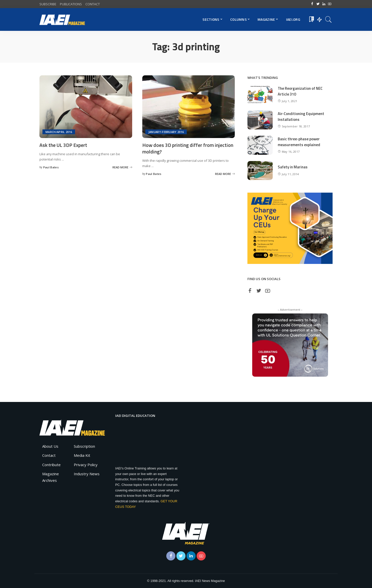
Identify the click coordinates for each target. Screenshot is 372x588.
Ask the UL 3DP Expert (63, 145)
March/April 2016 (59, 132)
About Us (50, 446)
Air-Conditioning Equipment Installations (301, 117)
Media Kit (82, 455)
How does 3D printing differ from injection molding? (188, 148)
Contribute (51, 465)
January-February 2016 (166, 132)
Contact (49, 455)
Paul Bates (51, 167)
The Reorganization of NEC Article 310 (300, 91)
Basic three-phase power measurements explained (299, 142)
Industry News (87, 474)
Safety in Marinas (293, 167)
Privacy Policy (86, 465)
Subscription (84, 446)
